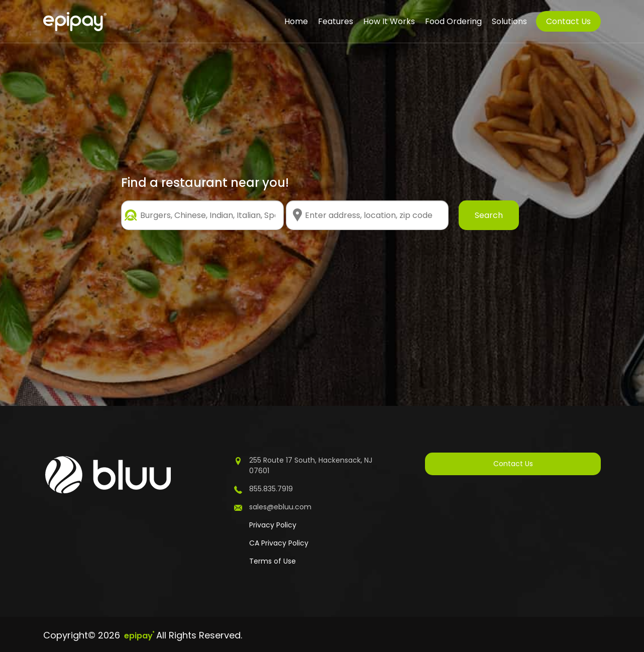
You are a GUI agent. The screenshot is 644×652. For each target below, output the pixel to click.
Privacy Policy (273, 525)
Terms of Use (273, 561)
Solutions (509, 21)
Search (489, 215)
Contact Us (568, 21)
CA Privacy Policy (279, 543)
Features (336, 21)
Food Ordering (453, 21)
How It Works (389, 21)
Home (296, 21)
